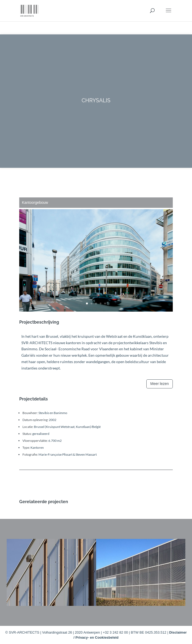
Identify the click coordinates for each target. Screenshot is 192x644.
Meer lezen (160, 384)
